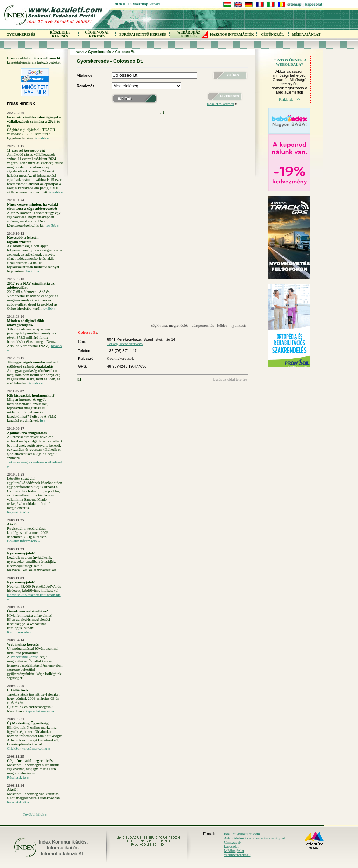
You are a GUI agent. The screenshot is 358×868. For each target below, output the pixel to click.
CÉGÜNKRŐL (272, 34)
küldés (222, 325)
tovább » (42, 138)
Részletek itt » (18, 777)
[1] (162, 112)
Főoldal (79, 52)
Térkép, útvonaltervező (125, 344)
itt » (43, 420)
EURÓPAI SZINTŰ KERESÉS (143, 34)
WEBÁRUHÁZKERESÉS (189, 34)
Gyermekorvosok (120, 358)
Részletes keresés (220, 104)
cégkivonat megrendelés (170, 325)
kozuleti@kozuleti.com (242, 834)
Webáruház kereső (25, 657)
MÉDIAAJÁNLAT (306, 34)
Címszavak (233, 842)
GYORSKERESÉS (21, 34)
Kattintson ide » (19, 632)
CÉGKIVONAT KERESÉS (97, 34)
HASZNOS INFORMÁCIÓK (232, 34)
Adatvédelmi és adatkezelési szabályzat (255, 838)
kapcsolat (231, 846)
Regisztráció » (18, 512)
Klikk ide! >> (289, 99)
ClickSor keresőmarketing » (28, 748)
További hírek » (35, 814)
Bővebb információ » (23, 541)
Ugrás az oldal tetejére (230, 379)
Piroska (155, 4)
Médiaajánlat (234, 851)
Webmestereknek (237, 855)
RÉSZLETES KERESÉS (60, 34)
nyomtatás (239, 325)
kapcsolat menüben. (41, 711)
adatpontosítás (203, 325)
